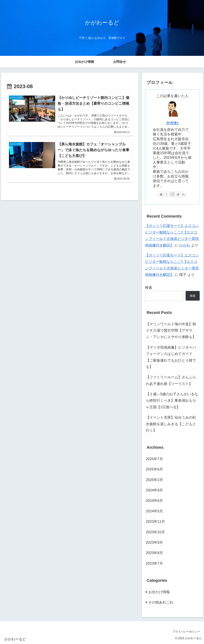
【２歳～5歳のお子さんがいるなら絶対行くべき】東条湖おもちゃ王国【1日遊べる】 (172, 401)
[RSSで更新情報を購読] (183, 194)
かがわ (172, 123)
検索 (149, 288)
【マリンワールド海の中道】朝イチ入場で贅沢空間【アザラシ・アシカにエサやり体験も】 (171, 331)
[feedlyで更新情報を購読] (178, 194)
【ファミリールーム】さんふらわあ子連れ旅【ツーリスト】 (171, 380)
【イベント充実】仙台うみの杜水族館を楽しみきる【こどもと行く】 (171, 424)
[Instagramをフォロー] (172, 194)
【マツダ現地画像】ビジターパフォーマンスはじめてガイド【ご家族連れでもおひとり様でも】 (171, 357)
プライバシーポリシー (186, 632)
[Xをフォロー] (167, 194)
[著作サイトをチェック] (161, 194)
